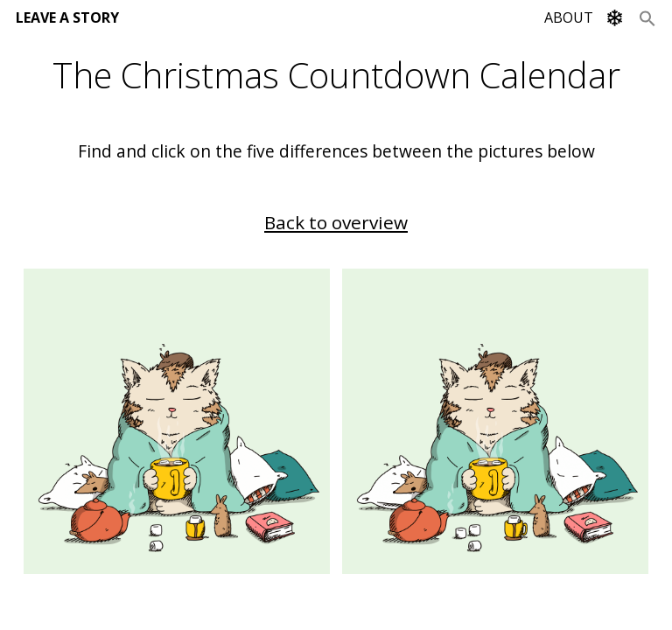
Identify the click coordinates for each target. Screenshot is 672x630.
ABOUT (569, 17)
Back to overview (336, 222)
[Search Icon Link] (647, 17)
